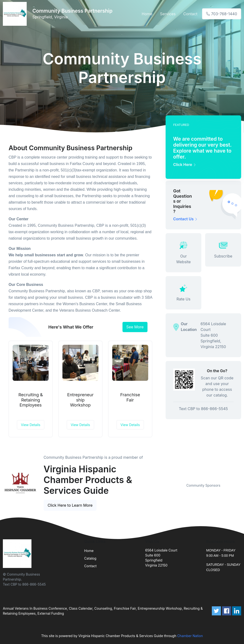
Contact (190, 14)
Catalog (90, 558)
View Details (31, 425)
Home (147, 14)
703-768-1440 (222, 14)
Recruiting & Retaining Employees (30, 400)
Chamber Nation (190, 636)
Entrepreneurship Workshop (80, 400)
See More (135, 327)
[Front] (16, 14)
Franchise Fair (130, 397)
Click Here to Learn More (70, 505)
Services (168, 14)
